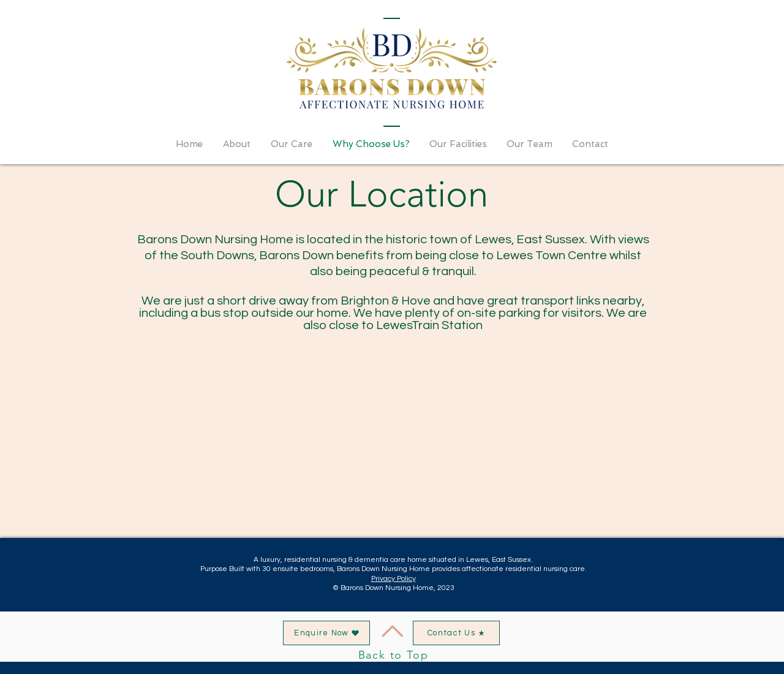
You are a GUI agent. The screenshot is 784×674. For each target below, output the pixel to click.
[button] (326, 633)
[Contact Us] (456, 633)
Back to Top (394, 655)
